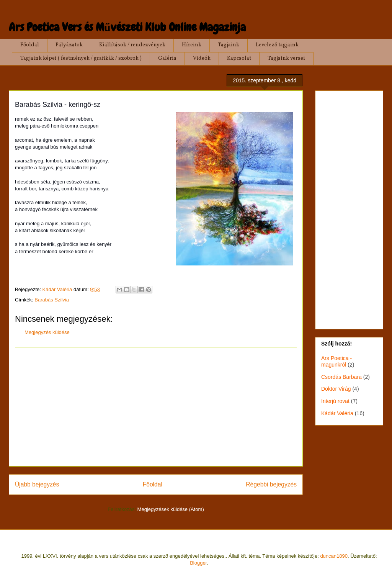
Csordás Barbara (341, 377)
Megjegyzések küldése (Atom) (171, 509)
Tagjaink (229, 45)
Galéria (167, 58)
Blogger (198, 563)
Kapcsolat (239, 58)
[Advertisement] (156, 407)
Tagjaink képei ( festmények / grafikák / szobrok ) (81, 58)
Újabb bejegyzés (37, 484)
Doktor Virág (336, 389)
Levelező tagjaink (277, 45)
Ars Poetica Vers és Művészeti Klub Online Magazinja (127, 27)
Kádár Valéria (337, 413)
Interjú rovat (335, 401)
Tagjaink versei (286, 58)
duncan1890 (334, 556)
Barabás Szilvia (52, 300)
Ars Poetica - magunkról (336, 361)
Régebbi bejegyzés (271, 484)
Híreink (192, 45)
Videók (202, 58)
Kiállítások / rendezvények (132, 45)
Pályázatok (69, 45)
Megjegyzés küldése (47, 332)
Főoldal (30, 45)
